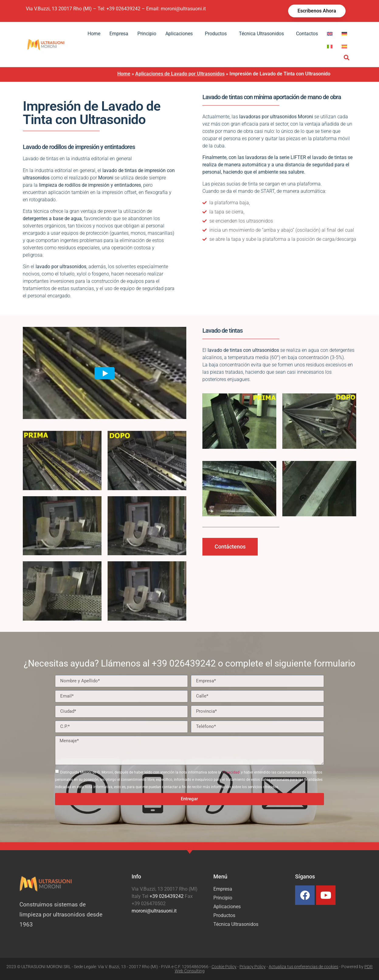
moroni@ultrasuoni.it (183, 9)
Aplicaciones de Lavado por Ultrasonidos (180, 74)
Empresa (119, 34)
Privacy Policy (253, 967)
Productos (217, 34)
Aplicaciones (181, 34)
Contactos (307, 34)
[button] (347, 57)
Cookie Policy (224, 967)
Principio (147, 34)
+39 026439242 (123, 9)
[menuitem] (330, 34)
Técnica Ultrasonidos (263, 34)
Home (94, 34)
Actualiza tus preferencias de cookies (303, 967)
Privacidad (231, 772)
